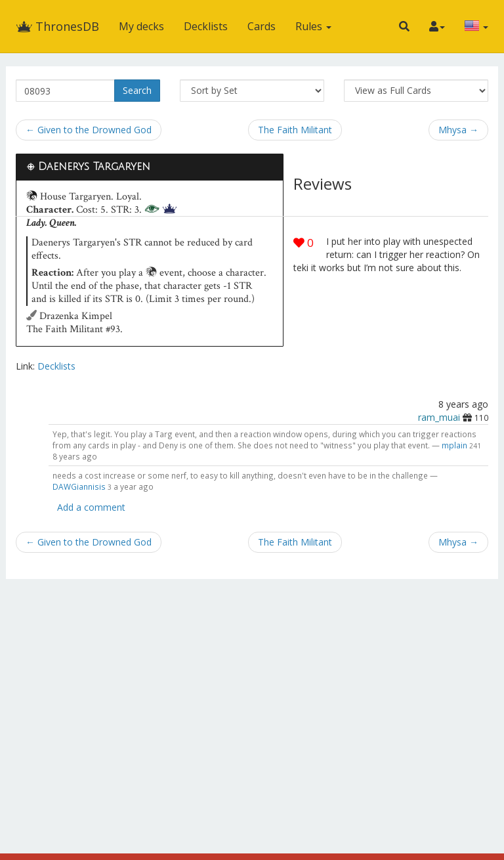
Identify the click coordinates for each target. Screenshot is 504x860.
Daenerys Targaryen (94, 167)
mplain (454, 445)
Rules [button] (313, 26)
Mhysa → (458, 130)
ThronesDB (57, 26)
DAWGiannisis (79, 486)
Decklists (206, 26)
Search (137, 90)
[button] (404, 26)
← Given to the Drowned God (89, 130)
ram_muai (439, 417)
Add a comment (91, 507)
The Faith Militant (295, 130)
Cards (262, 26)
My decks (141, 26)
